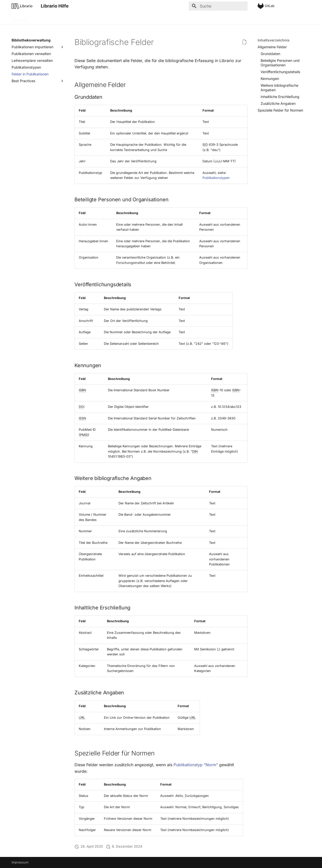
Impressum (20, 862)
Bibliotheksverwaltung (77, 18)
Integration (139, 18)
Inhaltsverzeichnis (274, 40)
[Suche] (218, 6)
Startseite (19, 18)
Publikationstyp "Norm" (196, 765)
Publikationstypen (216, 178)
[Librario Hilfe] (22, 6)
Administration (113, 18)
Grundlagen (43, 18)
